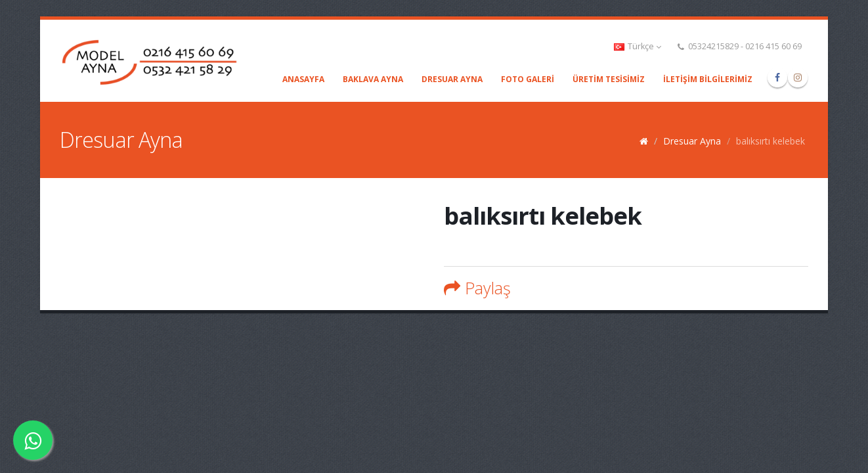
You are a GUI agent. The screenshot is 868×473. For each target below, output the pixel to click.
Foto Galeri (528, 79)
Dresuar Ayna (452, 79)
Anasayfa (303, 79)
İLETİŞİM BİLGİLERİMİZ (708, 79)
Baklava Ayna (373, 79)
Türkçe (638, 46)
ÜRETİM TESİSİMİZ (609, 79)
